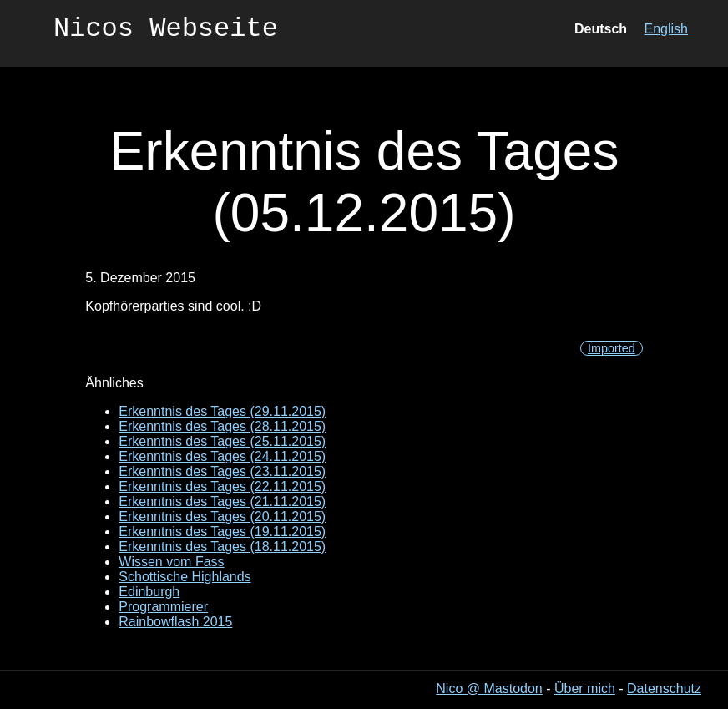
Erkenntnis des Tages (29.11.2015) (222, 411)
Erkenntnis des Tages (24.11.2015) (222, 456)
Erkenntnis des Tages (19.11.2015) (222, 532)
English (666, 31)
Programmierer (163, 607)
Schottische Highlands (185, 577)
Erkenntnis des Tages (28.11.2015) (222, 426)
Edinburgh (149, 592)
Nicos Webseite (166, 31)
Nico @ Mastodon (489, 689)
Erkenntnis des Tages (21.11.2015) (222, 501)
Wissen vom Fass (171, 562)
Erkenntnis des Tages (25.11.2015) (222, 441)
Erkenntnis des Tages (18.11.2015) (222, 547)
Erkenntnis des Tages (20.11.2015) (222, 517)
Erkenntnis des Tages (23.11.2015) (222, 471)
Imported (612, 348)
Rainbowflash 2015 (175, 622)
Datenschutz (664, 689)
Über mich (585, 689)
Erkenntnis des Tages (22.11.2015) (222, 486)
